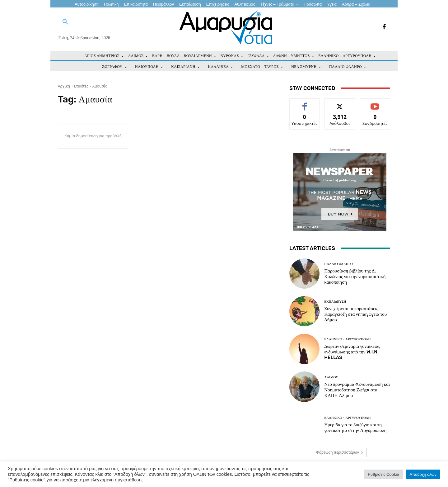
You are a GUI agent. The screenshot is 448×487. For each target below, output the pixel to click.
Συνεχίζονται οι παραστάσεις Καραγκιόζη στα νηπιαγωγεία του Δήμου (355, 314)
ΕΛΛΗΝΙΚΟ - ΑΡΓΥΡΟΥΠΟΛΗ (347, 339)
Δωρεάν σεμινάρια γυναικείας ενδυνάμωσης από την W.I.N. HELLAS (352, 352)
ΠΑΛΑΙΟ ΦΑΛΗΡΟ (338, 264)
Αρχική (64, 86)
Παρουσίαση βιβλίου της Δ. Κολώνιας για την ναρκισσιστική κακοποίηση (355, 277)
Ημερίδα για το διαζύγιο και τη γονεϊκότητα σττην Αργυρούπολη (355, 428)
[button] (65, 22)
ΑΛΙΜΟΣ (331, 377)
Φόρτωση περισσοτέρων (340, 452)
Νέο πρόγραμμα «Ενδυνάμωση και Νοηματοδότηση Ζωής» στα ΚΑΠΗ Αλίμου (357, 390)
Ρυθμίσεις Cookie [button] (383, 474)
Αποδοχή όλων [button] (423, 474)
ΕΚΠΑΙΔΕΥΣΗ (335, 302)
